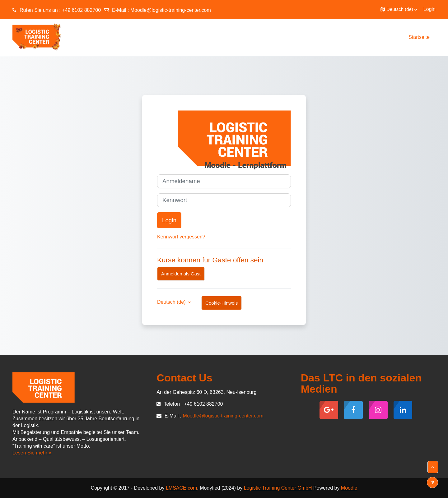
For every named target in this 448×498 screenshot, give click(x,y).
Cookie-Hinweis (222, 303)
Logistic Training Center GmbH (278, 488)
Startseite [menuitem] (419, 37)
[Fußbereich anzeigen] (432, 482)
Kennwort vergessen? (181, 237)
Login (429, 9)
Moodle (349, 488)
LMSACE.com (181, 488)
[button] (399, 9)
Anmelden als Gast (181, 274)
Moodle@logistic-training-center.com (171, 10)
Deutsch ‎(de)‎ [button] (172, 302)
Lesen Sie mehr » (32, 453)
